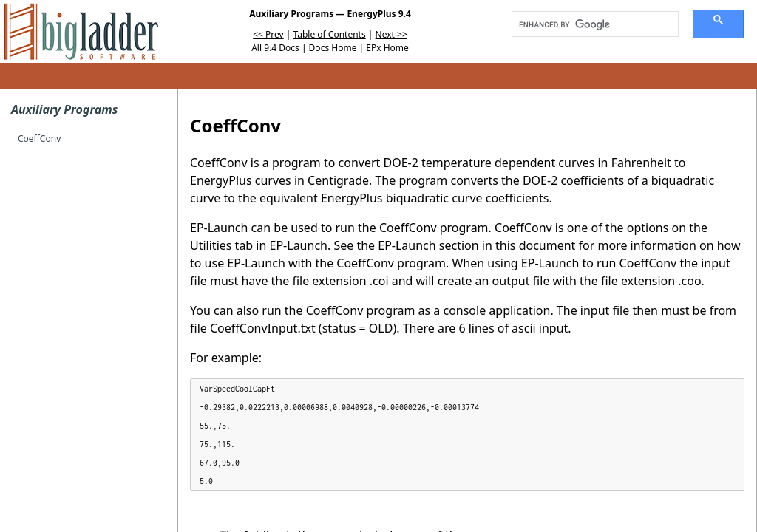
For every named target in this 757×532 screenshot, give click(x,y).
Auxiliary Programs (64, 109)
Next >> (391, 34)
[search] (590, 24)
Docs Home (333, 48)
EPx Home (387, 48)
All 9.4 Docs (275, 48)
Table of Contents (330, 34)
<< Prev (268, 34)
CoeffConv (39, 139)
